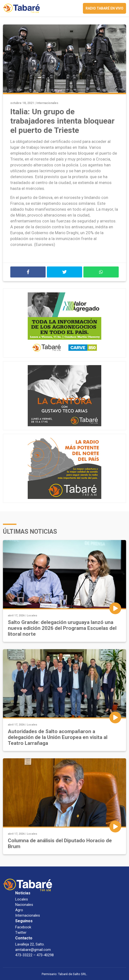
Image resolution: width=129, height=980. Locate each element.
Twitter (21, 933)
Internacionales (47, 103)
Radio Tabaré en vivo (104, 8)
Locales (32, 616)
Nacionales (24, 905)
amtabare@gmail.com (33, 950)
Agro (19, 910)
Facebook (23, 927)
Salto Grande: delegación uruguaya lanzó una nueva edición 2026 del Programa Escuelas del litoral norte (62, 628)
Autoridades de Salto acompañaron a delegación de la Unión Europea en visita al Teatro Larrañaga (58, 737)
